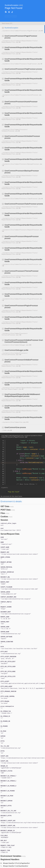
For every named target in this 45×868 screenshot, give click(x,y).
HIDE (14, 16)
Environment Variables (11, 856)
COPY (8, 16)
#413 (19, 530)
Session (4, 520)
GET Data (5, 506)
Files (3, 513)
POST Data (6, 510)
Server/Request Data (10, 534)
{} (11, 530)
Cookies (4, 517)
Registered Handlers (10, 859)
